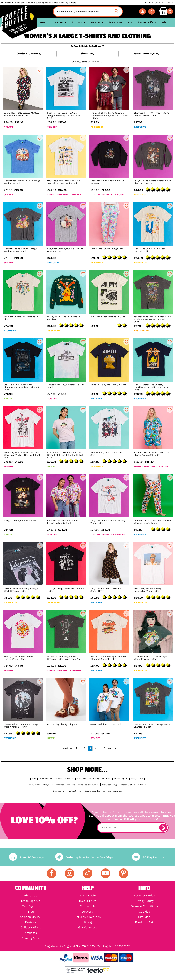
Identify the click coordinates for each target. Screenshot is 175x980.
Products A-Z (144, 922)
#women (106, 778)
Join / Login (87, 896)
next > (112, 748)
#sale (34, 778)
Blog (31, 912)
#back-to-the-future (88, 785)
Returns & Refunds (88, 917)
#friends (71, 785)
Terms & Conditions (144, 906)
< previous (66, 748)
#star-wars (34, 785)
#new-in (69, 778)
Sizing (88, 922)
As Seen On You (31, 917)
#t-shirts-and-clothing (88, 778)
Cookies (144, 912)
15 (104, 748)
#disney (142, 785)
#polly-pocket (115, 791)
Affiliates (31, 933)
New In (44, 22)
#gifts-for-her (75, 791)
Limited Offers (147, 22)
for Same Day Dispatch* (87, 857)
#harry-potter (137, 778)
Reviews (31, 922)
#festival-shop (128, 785)
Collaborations (31, 928)
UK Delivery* (27, 857)
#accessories (59, 791)
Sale (164, 22)
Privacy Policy (144, 901)
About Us (31, 896)
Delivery (87, 912)
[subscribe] (163, 828)
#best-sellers (46, 778)
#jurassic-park (120, 778)
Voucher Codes (144, 896)
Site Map (144, 917)
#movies (60, 785)
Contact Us (88, 906)
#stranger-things (110, 785)
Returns (148, 857)
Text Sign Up (31, 906)
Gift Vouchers (88, 928)
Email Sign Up (31, 901)
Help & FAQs (88, 901)
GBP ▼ (170, 3)
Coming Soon (31, 938)
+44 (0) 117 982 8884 (154, 3)
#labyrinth (48, 785)
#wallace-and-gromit (95, 791)
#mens (59, 778)
